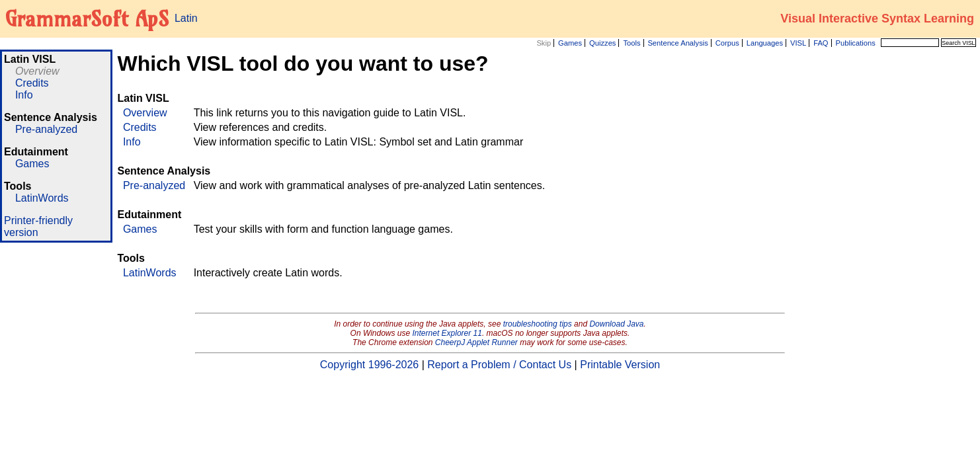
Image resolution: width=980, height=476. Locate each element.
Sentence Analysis (677, 43)
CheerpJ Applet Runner (476, 342)
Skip (544, 43)
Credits (32, 83)
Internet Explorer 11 (447, 333)
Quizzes (602, 43)
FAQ (821, 43)
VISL (798, 43)
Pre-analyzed (46, 129)
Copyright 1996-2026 (369, 365)
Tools (632, 43)
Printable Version (620, 365)
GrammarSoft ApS (87, 19)
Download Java (616, 324)
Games (570, 43)
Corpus (727, 43)
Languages (765, 43)
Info (24, 95)
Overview (37, 71)
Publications (855, 43)
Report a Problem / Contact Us (499, 365)
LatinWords (42, 198)
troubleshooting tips (538, 324)
